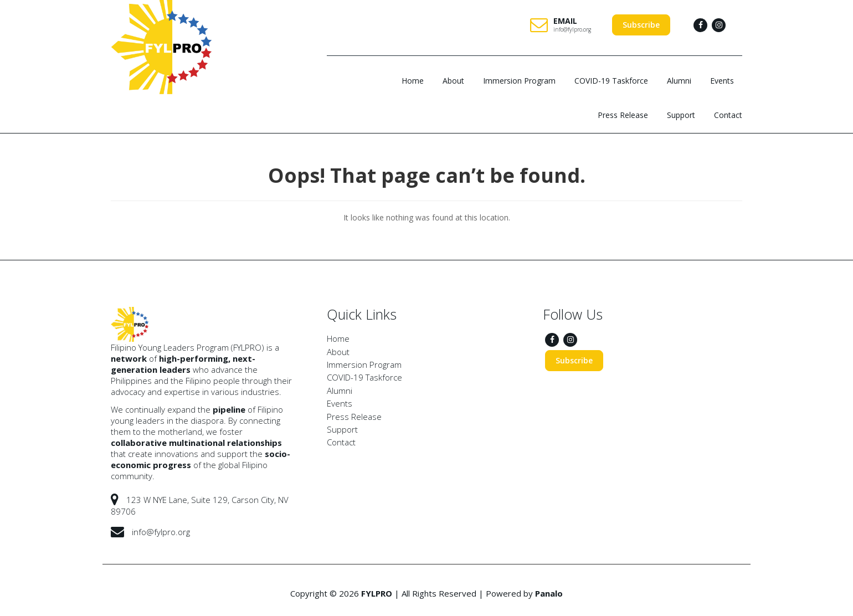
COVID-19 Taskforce (611, 81)
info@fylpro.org (572, 29)
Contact (728, 115)
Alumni (679, 81)
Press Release (623, 115)
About (453, 81)
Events (722, 81)
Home (413, 81)
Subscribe (641, 25)
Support (681, 115)
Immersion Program (519, 81)
